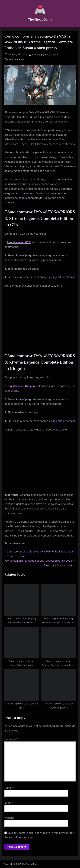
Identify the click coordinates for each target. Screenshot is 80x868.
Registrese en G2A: (19, 242)
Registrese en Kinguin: (21, 386)
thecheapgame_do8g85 (45, 54)
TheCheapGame (40, 19)
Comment (12, 739)
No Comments (16, 59)
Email (9, 803)
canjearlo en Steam (63, 277)
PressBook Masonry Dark (64, 864)
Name (9, 788)
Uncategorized (17, 543)
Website (9, 818)
